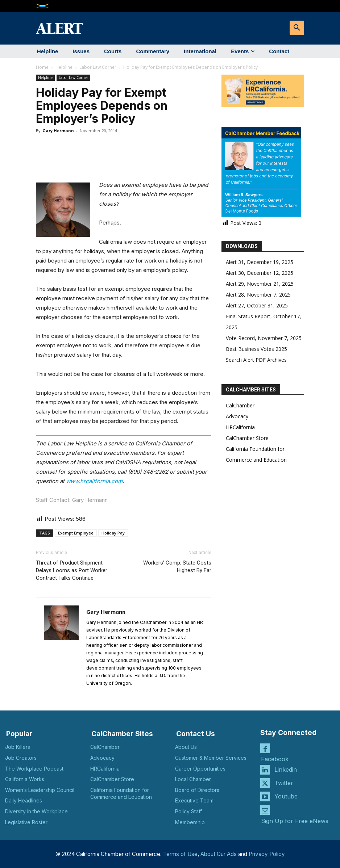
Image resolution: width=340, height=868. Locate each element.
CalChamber (240, 405)
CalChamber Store (247, 438)
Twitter (284, 782)
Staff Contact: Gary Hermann (72, 500)
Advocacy (237, 416)
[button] (297, 28)
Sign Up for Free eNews (295, 820)
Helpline (64, 67)
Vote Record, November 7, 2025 (264, 338)
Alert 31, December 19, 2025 (260, 262)
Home (42, 67)
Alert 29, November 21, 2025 (260, 284)
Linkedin (286, 769)
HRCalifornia (240, 427)
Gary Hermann (58, 131)
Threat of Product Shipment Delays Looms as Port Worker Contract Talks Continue (72, 570)
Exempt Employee (76, 533)
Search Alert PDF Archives (256, 360)
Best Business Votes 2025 (256, 349)
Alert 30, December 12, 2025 (260, 273)
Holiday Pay (113, 533)
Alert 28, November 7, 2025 (258, 295)
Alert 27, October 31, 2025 (257, 305)
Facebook (275, 759)
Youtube (286, 796)
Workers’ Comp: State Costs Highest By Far (177, 567)
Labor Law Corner (98, 67)
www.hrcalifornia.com (94, 481)
